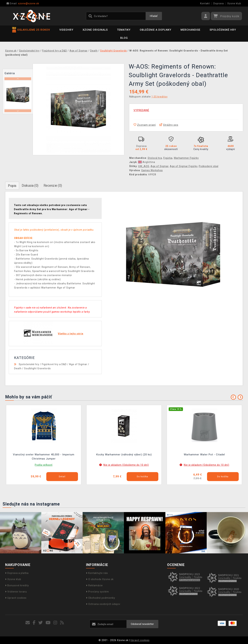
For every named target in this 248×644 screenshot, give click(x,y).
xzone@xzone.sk (23, 3)
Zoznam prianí (145, 125)
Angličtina (147, 162)
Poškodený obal (209, 166)
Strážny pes (169, 125)
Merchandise (190, 30)
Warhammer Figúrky (186, 158)
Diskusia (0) (30, 186)
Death (18, 368)
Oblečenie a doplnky (155, 30)
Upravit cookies (16, 598)
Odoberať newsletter (142, 624)
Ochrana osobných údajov (103, 604)
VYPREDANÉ (141, 110)
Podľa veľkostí (44, 465)
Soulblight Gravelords (37, 368)
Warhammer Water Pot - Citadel (204, 455)
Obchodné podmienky (101, 598)
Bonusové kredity (17, 585)
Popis (12, 186)
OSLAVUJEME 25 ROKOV (31, 30)
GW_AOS (144, 166)
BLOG (124, 38)
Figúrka (168, 158)
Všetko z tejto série (71, 334)
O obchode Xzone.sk (100, 579)
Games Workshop (152, 170)
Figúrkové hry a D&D (54, 364)
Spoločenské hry (223, 30)
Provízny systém (97, 592)
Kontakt (205, 3)
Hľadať (154, 16)
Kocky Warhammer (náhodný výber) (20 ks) (124, 455)
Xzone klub (234, 3)
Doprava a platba (17, 573)
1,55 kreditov (160, 97)
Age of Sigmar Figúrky (184, 166)
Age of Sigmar (160, 166)
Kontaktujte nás (97, 573)
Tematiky (124, 30)
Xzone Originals (95, 30)
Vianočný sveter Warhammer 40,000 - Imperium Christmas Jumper (44, 457)
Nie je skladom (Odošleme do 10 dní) (126, 465)
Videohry (66, 30)
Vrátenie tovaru (16, 592)
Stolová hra (155, 158)
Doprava (219, 3)
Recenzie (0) (53, 186)
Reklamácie (94, 585)
